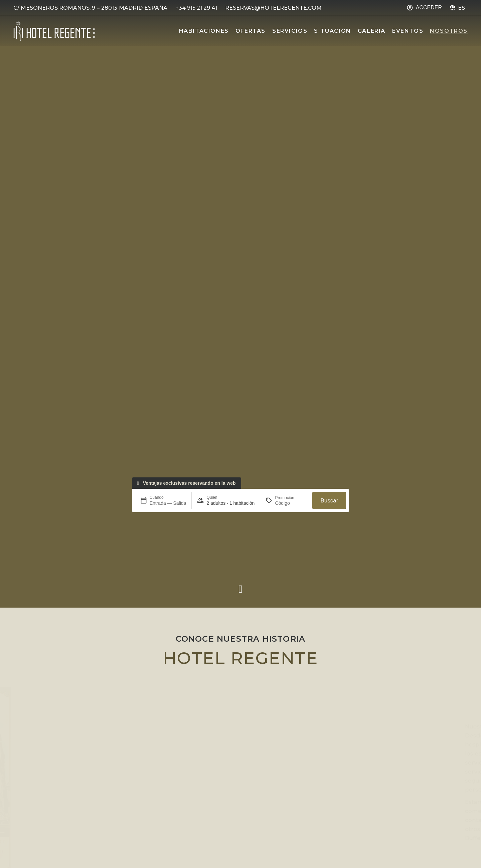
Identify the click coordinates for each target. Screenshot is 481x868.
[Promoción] (291, 509)
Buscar (329, 506)
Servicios (290, 31)
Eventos (408, 31)
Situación (332, 31)
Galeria (372, 31)
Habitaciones (204, 31)
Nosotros (449, 31)
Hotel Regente (241, 658)
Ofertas (251, 31)
